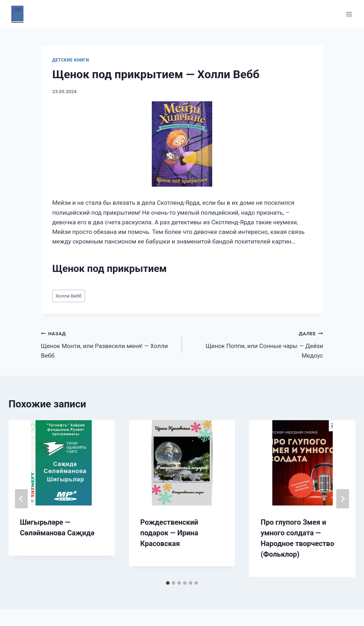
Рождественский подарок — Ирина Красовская (169, 533)
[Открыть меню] (349, 14)
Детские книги (71, 60)
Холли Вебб (69, 296)
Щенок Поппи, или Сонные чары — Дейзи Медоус (256, 344)
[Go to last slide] (21, 499)
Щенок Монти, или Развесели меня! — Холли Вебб (108, 344)
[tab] (168, 583)
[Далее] (343, 499)
